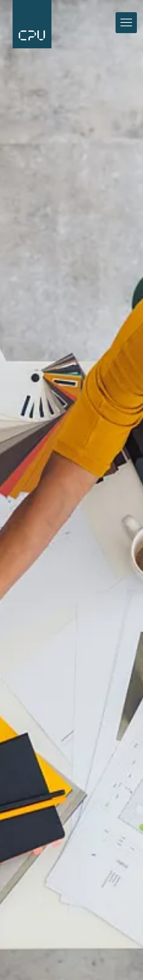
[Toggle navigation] (126, 23)
